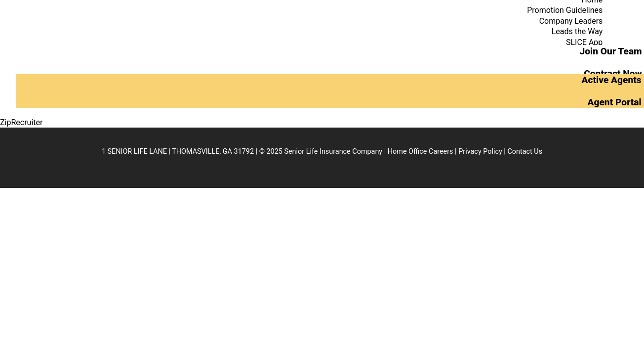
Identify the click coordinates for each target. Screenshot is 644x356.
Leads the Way (577, 31)
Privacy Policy (480, 152)
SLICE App (584, 42)
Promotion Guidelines (565, 10)
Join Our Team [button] (610, 51)
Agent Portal (614, 102)
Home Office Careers (421, 152)
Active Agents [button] (611, 80)
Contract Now (613, 73)
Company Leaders (571, 21)
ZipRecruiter (21, 122)
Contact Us (525, 152)
